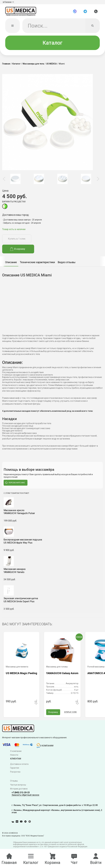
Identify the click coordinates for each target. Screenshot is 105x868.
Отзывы (14, 783)
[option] (15, 181)
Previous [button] (4, 181)
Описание (11, 265)
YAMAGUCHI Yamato (53, 573)
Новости (14, 757)
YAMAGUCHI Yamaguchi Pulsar (53, 514)
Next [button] (98, 181)
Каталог (53, 45)
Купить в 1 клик (17, 241)
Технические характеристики (37, 265)
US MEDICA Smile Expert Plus (53, 602)
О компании (16, 753)
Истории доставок (19, 791)
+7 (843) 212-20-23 (21, 795)
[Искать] (92, 28)
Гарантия (15, 770)
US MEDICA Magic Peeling (21, 676)
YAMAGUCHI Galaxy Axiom (62, 676)
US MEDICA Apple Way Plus (53, 544)
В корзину (18, 251)
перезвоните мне (15, 485)
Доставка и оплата (19, 766)
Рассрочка (15, 774)
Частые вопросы (18, 787)
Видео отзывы (67, 265)
